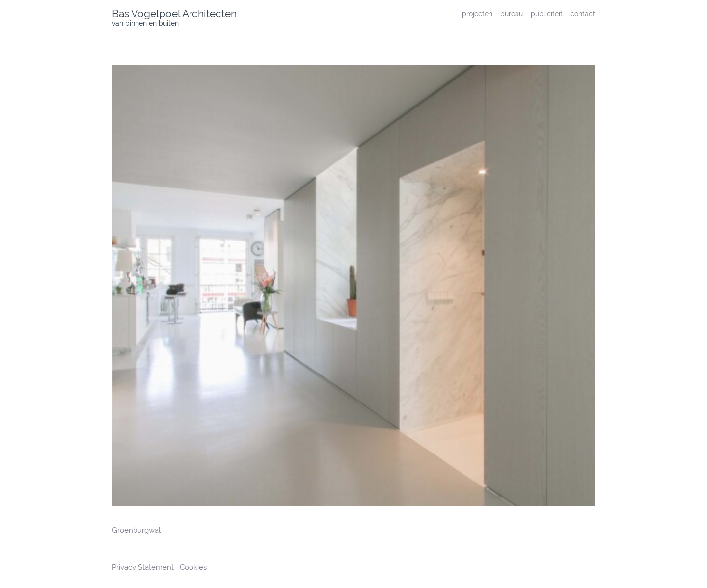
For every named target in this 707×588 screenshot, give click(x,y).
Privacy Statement (144, 567)
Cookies (193, 567)
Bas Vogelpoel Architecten (174, 13)
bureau (512, 13)
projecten (477, 13)
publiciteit (547, 13)
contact (583, 13)
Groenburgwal (136, 530)
